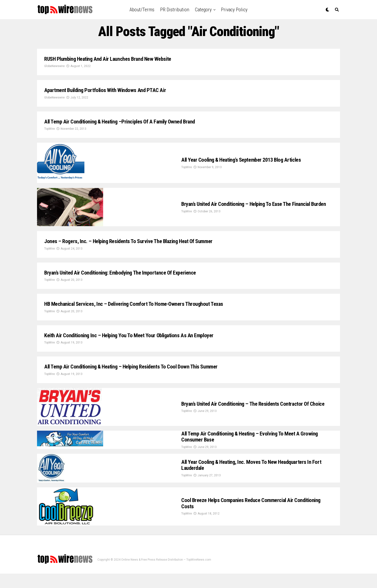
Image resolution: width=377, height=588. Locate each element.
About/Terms (142, 10)
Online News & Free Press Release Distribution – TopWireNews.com (166, 574)
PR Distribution (175, 10)
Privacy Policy (234, 10)
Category (203, 10)
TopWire (50, 133)
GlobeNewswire (54, 68)
